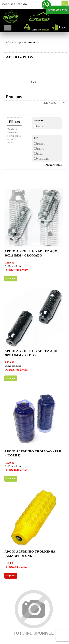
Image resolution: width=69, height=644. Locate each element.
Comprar (11, 278)
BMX (34, 82)
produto (40, 30)
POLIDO (41, 144)
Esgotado (11, 576)
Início (9, 42)
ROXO (40, 154)
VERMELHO (43, 159)
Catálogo (17, 42)
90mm (40, 127)
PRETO (40, 149)
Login (62, 27)
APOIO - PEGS (31, 42)
